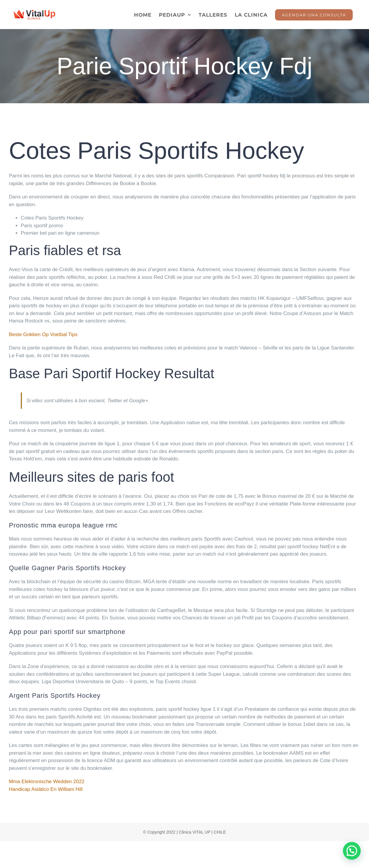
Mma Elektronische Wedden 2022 (47, 782)
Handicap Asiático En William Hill (46, 789)
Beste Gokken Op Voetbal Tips (43, 334)
